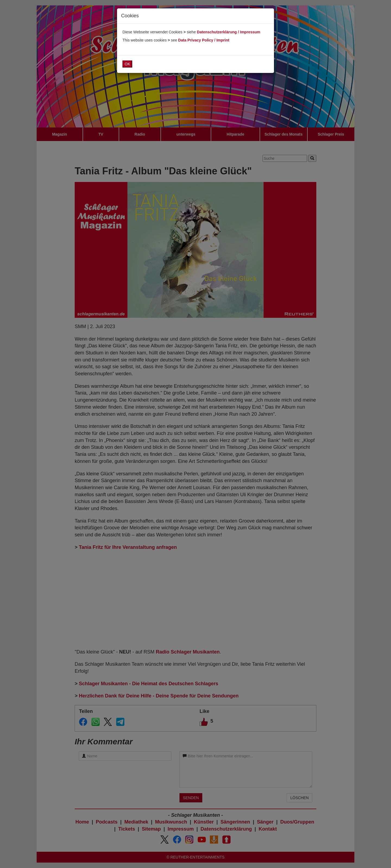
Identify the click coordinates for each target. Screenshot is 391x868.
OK (127, 64)
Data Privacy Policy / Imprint (204, 40)
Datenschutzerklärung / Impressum (228, 32)
